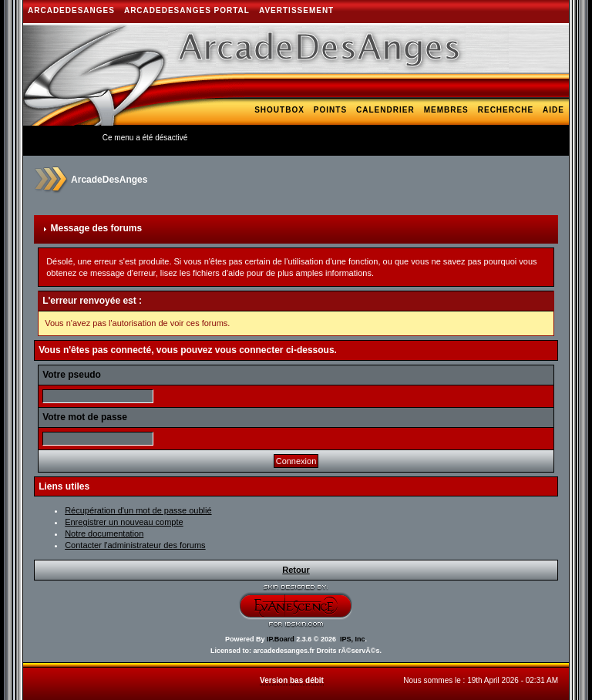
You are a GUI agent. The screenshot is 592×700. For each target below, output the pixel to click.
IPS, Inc (353, 639)
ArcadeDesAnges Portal (187, 10)
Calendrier (385, 110)
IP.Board (281, 639)
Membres (446, 110)
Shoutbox (279, 110)
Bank (552, 132)
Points (330, 110)
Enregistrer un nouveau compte (124, 522)
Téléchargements (484, 132)
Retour (296, 570)
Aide (553, 110)
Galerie (287, 132)
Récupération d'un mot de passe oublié (138, 510)
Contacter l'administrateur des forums (135, 545)
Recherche (506, 110)
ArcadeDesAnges (71, 10)
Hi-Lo (416, 132)
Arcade (376, 132)
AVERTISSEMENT (296, 10)
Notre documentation (104, 533)
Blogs (333, 132)
